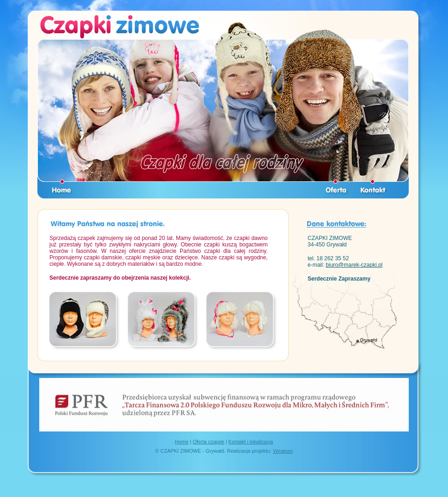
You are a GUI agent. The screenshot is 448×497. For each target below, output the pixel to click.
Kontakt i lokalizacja (251, 442)
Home (182, 442)
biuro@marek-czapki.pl (354, 265)
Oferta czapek (208, 442)
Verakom (283, 451)
